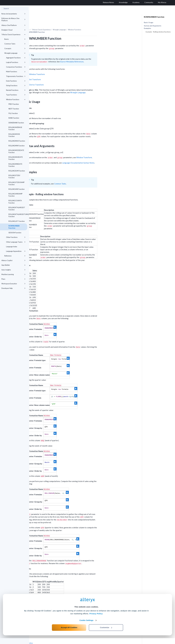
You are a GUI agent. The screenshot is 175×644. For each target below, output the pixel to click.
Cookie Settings (86, 626)
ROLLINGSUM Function (17, 171)
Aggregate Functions (16, 58)
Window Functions (16, 99)
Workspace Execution (13, 284)
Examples (147, 28)
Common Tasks (15, 44)
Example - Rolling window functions (158, 32)
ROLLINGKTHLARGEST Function (17, 209)
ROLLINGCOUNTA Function (15, 202)
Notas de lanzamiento (13, 14)
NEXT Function (14, 109)
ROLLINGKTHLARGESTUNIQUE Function (18, 215)
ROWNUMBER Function (14, 227)
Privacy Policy (96, 619)
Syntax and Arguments (153, 26)
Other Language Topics (16, 242)
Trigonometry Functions (16, 76)
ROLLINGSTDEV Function (14, 176)
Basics (15, 39)
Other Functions (16, 237)
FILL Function (13, 113)
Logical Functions (16, 62)
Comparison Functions (16, 67)
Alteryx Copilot (13, 260)
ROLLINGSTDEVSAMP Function (17, 183)
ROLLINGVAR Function (17, 189)
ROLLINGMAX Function (17, 141)
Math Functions (16, 72)
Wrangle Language (15, 53)
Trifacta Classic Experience (13, 34)
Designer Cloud (13, 30)
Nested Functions (16, 90)
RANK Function (14, 118)
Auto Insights (13, 270)
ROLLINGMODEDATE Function (16, 151)
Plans (13, 279)
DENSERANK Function (16, 123)
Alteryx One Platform (13, 25)
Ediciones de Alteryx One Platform (13, 19)
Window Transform (66, 68)
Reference (15, 256)
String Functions (16, 86)
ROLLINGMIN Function (17, 146)
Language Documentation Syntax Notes (107, 156)
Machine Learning (13, 274)
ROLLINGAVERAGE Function (15, 128)
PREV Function (14, 104)
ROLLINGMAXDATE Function (16, 158)
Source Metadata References (101, 55)
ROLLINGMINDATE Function (15, 165)
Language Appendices (16, 251)
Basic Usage (149, 22)
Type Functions (16, 95)
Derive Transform (66, 78)
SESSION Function (15, 233)
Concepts (15, 48)
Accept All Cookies (69, 633)
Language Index (12, 247)
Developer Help (13, 288)
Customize (106, 633)
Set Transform (64, 73)
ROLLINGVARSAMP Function (15, 195)
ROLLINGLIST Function (17, 221)
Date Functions (16, 81)
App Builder (13, 265)
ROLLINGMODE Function (14, 135)
